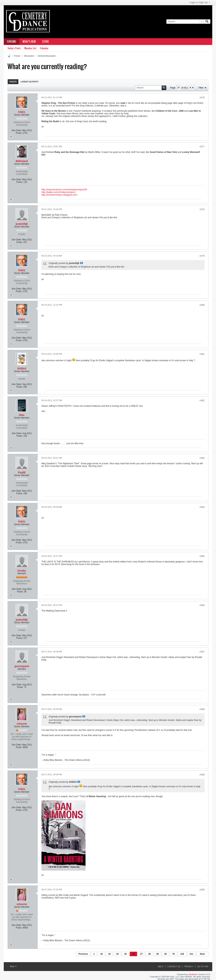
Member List (30, 48)
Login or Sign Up (200, 2)
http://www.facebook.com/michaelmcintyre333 (64, 190)
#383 (202, 458)
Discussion (29, 56)
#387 (202, 652)
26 (133, 954)
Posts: (19, 133)
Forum (17, 56)
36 (165, 954)
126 (182, 954)
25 (125, 954)
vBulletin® (193, 974)
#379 (202, 256)
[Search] (185, 22)
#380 (202, 305)
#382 (202, 401)
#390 (202, 890)
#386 (202, 605)
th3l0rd (22, 369)
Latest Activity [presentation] (30, 82)
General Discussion (47, 56)
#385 (202, 556)
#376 (202, 98)
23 (109, 954)
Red (13, 967)
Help (161, 967)
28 (149, 954)
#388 (202, 709)
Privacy (189, 967)
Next (202, 954)
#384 (202, 507)
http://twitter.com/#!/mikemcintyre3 (58, 192)
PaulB (22, 472)
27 (141, 954)
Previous (83, 954)
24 (117, 954)
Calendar (44, 48)
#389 (202, 775)
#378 (202, 209)
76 (174, 954)
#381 (202, 354)
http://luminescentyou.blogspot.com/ (59, 195)
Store (46, 42)
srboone (22, 724)
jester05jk (22, 224)
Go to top (203, 967)
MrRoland (22, 161)
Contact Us (174, 967)
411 (191, 954)
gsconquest (22, 666)
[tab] (13, 82)
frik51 (22, 112)
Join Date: (16, 130)
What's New (29, 42)
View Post (82, 263)
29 (157, 954)
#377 (202, 147)
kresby (22, 571)
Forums (12, 42)
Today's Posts (14, 48)
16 (101, 954)
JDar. (22, 415)
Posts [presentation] (13, 82)
